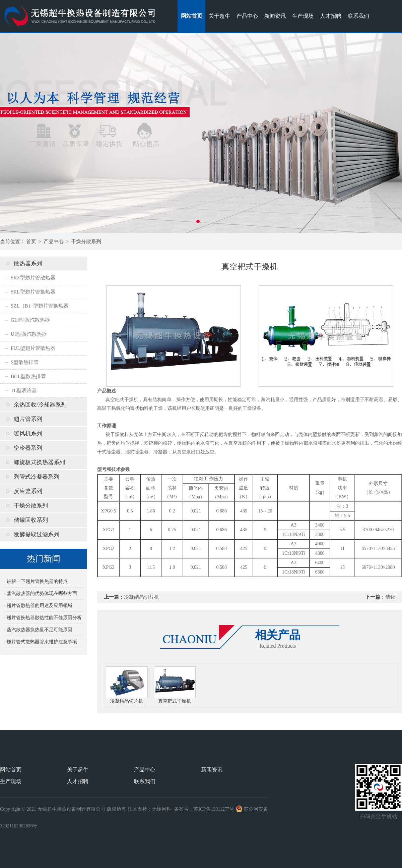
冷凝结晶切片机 (142, 597)
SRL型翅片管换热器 (33, 292)
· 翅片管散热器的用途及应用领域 (38, 606)
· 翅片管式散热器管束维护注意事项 (41, 642)
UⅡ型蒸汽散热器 (29, 334)
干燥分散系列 (86, 241)
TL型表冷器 (24, 390)
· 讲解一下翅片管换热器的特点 (36, 581)
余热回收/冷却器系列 (40, 405)
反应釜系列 (28, 491)
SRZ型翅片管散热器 (33, 278)
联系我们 (358, 16)
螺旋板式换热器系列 (39, 462)
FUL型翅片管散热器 (33, 348)
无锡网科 (162, 809)
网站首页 (192, 16)
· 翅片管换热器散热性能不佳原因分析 (43, 618)
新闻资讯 (275, 16)
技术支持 (137, 809)
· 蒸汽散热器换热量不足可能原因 (38, 630)
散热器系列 (28, 263)
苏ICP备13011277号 (214, 809)
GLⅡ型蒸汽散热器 (30, 320)
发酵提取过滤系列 (37, 534)
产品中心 (247, 16)
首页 (31, 241)
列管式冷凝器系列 (37, 477)
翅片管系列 (28, 419)
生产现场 (303, 16)
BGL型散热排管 (28, 376)
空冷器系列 (28, 448)
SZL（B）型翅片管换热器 (40, 306)
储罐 (390, 597)
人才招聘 (331, 16)
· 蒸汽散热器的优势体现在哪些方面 (41, 593)
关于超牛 (219, 16)
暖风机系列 (28, 433)
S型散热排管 (25, 362)
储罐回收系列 (31, 520)
